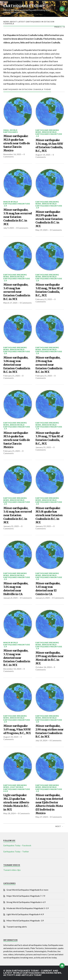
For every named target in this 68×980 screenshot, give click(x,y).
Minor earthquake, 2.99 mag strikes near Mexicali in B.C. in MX (49, 658)
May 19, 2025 (42, 230)
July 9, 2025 (9, 228)
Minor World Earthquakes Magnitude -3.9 (49, 134)
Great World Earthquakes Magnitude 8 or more (27, 890)
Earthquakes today (24, 6)
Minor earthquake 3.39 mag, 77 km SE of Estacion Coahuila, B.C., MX (49, 438)
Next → (59, 826)
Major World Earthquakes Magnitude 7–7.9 (26, 896)
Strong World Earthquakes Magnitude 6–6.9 (26, 902)
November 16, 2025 (12, 154)
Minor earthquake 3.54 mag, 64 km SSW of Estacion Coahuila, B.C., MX (49, 145)
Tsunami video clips (12, 870)
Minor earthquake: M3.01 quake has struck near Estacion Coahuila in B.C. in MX (49, 515)
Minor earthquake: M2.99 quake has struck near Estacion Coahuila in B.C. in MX (49, 219)
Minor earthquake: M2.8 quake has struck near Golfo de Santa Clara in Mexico (17, 143)
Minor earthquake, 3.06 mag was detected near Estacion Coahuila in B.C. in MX (17, 365)
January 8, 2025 (11, 598)
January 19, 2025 (43, 526)
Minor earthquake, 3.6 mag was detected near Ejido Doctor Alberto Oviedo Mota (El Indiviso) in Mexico (49, 804)
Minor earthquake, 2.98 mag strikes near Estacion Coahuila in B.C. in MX (49, 731)
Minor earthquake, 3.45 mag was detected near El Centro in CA (48, 589)
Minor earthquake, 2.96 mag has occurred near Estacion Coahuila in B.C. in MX (49, 365)
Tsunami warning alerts (17, 927)
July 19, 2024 (41, 740)
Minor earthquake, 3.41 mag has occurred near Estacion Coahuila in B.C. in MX (18, 515)
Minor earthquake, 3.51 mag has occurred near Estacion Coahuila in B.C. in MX (18, 217)
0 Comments (45, 156)
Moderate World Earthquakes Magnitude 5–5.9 (27, 908)
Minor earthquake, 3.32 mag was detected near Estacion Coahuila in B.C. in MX (17, 658)
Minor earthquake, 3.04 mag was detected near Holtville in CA (16, 589)
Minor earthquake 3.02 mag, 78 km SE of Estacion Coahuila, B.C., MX (49, 290)
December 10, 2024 (12, 669)
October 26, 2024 (43, 667)
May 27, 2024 (42, 817)
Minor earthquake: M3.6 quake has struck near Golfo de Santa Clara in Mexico (17, 440)
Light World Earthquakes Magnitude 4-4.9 (17, 789)
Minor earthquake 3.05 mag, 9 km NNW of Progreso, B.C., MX (17, 729)
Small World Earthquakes (11, 131)
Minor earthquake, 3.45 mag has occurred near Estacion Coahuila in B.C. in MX (17, 292)
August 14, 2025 (43, 155)
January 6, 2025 (43, 598)
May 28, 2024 (9, 813)
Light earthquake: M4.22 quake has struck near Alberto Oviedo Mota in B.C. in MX (16, 802)
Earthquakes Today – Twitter (16, 851)
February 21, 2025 (44, 299)
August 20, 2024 (11, 737)
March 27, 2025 (10, 303)
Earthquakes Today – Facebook (17, 845)
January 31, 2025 (43, 447)
